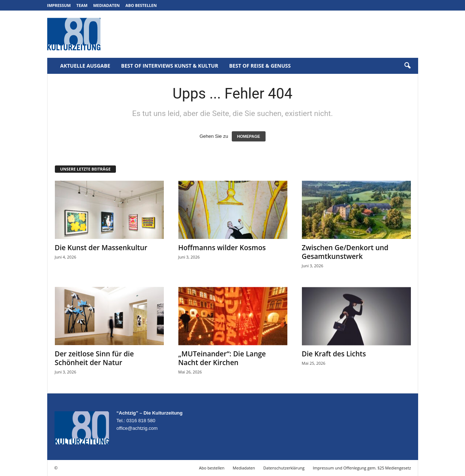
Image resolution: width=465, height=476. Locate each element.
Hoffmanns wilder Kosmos (222, 248)
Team (82, 5)
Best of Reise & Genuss (260, 66)
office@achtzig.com (137, 428)
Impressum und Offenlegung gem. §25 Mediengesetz (362, 468)
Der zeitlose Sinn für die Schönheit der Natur (94, 358)
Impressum (59, 5)
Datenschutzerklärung (284, 468)
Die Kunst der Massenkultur (101, 248)
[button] (407, 66)
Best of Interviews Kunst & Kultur (169, 66)
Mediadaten (106, 5)
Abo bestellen (141, 5)
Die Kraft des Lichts (334, 354)
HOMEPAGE (249, 136)
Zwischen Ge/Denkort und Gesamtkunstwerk (345, 252)
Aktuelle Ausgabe (85, 66)
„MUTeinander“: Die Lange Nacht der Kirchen (222, 358)
